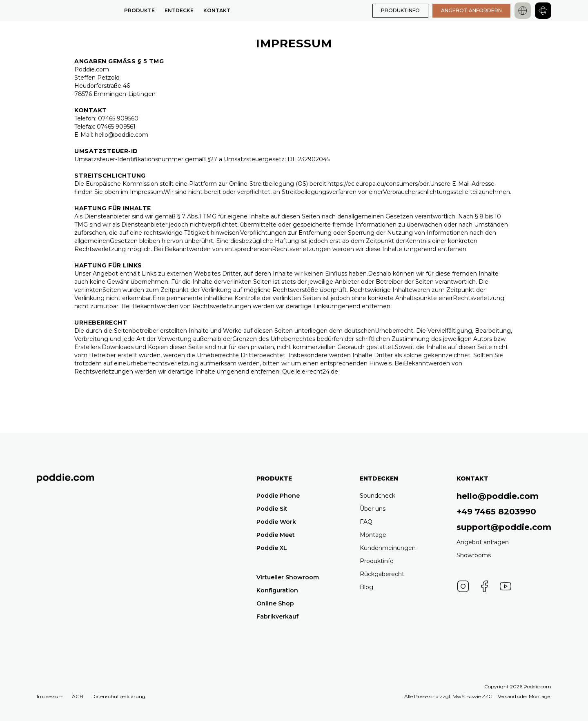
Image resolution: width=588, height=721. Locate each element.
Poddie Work (276, 522)
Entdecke (179, 10)
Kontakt (217, 10)
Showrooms (474, 555)
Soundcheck (378, 496)
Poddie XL (272, 548)
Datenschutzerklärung (118, 696)
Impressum (50, 696)
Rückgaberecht (382, 574)
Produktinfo (377, 561)
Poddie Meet (276, 535)
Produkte (139, 10)
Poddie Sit (272, 509)
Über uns (373, 509)
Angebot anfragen (483, 542)
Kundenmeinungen (388, 548)
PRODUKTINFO (400, 10)
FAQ (366, 522)
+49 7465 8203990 (496, 512)
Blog (366, 587)
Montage (373, 535)
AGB (78, 696)
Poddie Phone (278, 496)
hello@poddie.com (498, 496)
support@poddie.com (504, 527)
